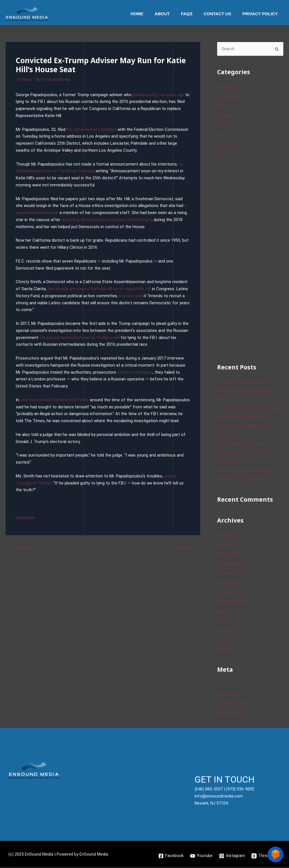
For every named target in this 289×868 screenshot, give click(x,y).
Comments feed (233, 704)
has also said (144, 296)
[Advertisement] (253, 264)
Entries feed (229, 694)
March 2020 (228, 545)
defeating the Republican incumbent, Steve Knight (108, 220)
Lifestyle (225, 116)
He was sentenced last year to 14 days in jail (82, 338)
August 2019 (229, 612)
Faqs (194, 14)
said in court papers (136, 372)
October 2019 (230, 593)
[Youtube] (201, 856)
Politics (26, 80)
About (172, 14)
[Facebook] (170, 856)
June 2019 (227, 631)
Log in (223, 685)
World (222, 164)
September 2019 (232, 602)
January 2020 (230, 564)
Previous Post (22, 556)
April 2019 (226, 650)
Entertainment (230, 97)
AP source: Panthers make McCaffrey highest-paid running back (247, 391)
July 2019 (226, 621)
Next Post (187, 556)
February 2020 (230, 555)
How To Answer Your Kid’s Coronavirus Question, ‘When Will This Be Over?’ (248, 453)
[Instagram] (232, 856)
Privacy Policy (262, 14)
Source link (26, 525)
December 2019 (232, 574)
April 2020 (226, 536)
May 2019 (226, 640)
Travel (223, 154)
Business (226, 87)
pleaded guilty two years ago (159, 95)
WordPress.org (231, 713)
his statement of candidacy (92, 129)
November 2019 (232, 583)
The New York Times (72, 400)
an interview (32, 400)
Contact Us (221, 14)
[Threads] (263, 856)
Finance (224, 106)
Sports (223, 135)
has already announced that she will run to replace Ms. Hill (102, 289)
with (48, 400)
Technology (228, 144)
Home (150, 14)
